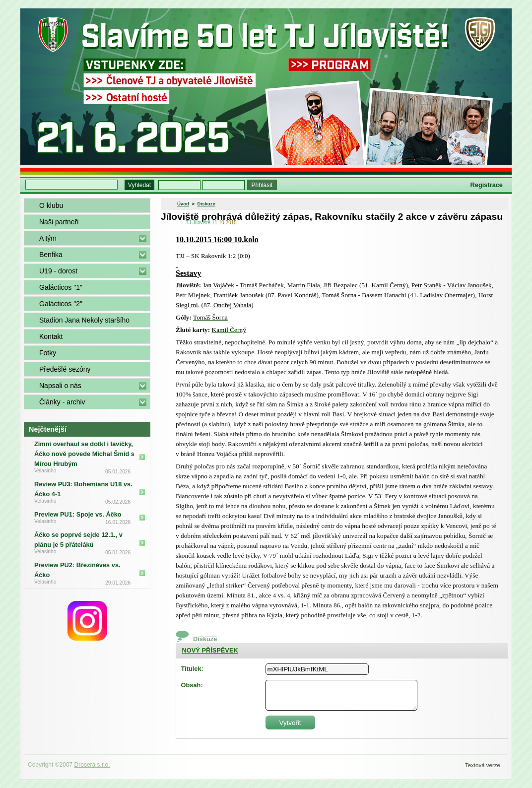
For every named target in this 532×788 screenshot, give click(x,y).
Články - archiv (62, 402)
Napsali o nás (60, 386)
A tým (48, 238)
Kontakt (51, 336)
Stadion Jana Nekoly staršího (84, 320)
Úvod (183, 204)
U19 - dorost (58, 271)
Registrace (487, 185)
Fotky (48, 353)
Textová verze (483, 765)
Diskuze (206, 204)
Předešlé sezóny (65, 369)
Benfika (51, 255)
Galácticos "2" (61, 304)
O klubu (51, 205)
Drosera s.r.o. (92, 765)
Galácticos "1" (61, 287)
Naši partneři (59, 222)
